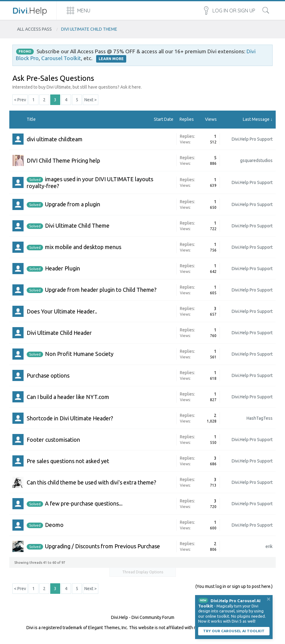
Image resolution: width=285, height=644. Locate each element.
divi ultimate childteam (55, 139)
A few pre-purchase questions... (84, 503)
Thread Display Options (143, 572)
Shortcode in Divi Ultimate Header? (70, 418)
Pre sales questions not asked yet (68, 461)
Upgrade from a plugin (73, 204)
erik (269, 546)
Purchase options (48, 375)
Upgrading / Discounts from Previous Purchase (102, 546)
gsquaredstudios (256, 160)
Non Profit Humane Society (79, 354)
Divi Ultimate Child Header (59, 333)
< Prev (20, 100)
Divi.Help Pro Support (252, 139)
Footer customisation (53, 440)
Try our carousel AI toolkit (234, 631)
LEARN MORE (111, 59)
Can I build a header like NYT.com (68, 397)
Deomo (54, 525)
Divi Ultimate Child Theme (77, 226)
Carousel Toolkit (61, 58)
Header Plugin (62, 268)
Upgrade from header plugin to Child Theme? (101, 290)
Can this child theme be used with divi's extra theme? (91, 482)
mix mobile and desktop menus (83, 247)
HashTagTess (260, 418)
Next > (91, 100)
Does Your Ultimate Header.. (62, 311)
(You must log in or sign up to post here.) (234, 586)
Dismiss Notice (269, 599)
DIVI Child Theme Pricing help (63, 160)
